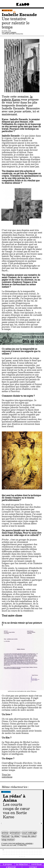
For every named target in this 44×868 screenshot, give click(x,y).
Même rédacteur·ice (15, 787)
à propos (7, 864)
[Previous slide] (2, 823)
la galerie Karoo (17, 98)
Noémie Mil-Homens (24, 843)
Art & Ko (8, 10)
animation (15, 833)
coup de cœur (29, 836)
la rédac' (16, 836)
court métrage (29, 833)
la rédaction (22, 864)
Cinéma (7, 792)
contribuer (37, 864)
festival (6, 836)
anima (5, 833)
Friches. (18, 533)
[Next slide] (41, 823)
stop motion (8, 839)
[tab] (3, 850)
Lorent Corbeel (11, 32)
